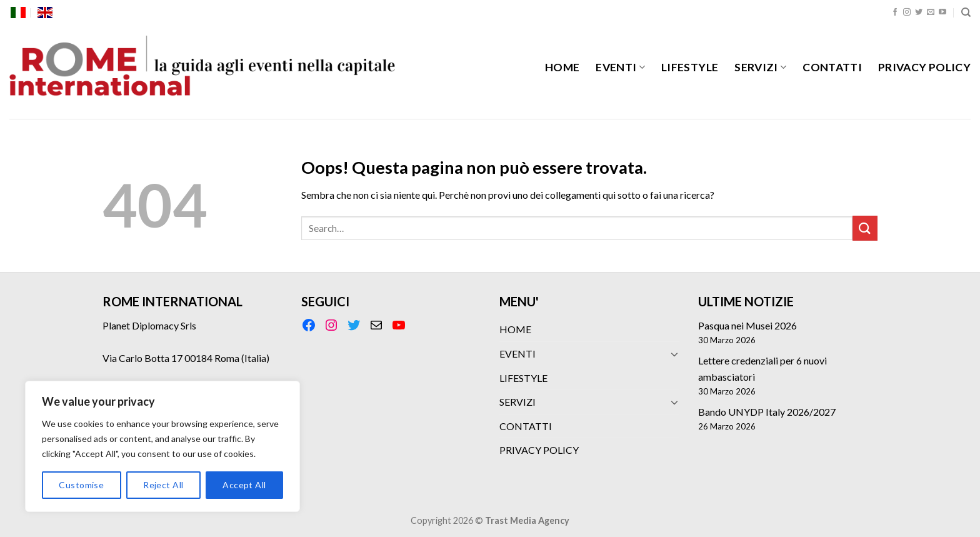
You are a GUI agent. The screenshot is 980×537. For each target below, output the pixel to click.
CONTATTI (832, 67)
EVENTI (620, 67)
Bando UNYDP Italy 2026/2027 (767, 412)
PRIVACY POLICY (924, 67)
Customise (81, 485)
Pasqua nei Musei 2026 (747, 325)
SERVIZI (760, 67)
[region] (162, 446)
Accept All (244, 485)
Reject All (163, 485)
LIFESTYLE (690, 67)
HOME (562, 67)
